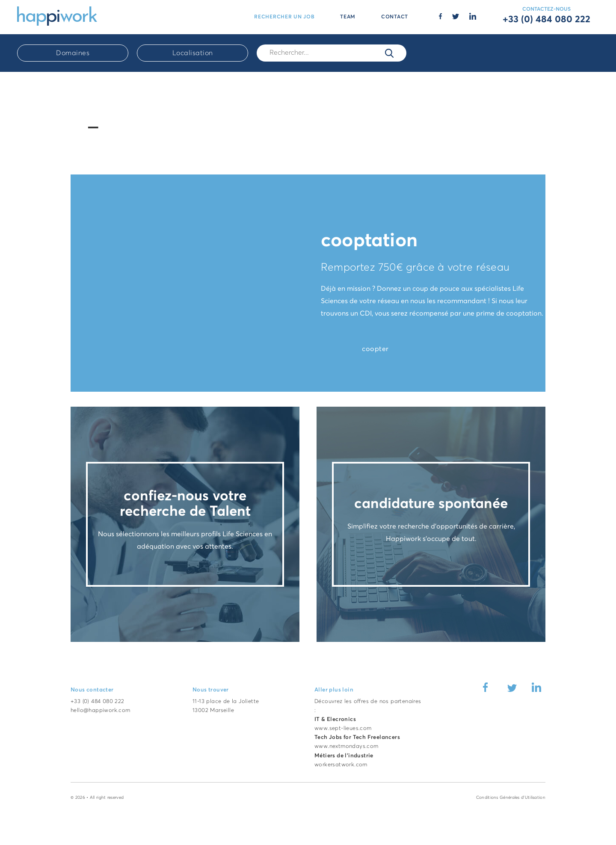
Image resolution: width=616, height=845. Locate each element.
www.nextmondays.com (346, 746)
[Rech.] (332, 53)
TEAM (348, 17)
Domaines (73, 53)
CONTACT (395, 17)
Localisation (193, 53)
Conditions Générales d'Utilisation (511, 798)
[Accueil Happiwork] (57, 15)
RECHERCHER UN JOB (284, 17)
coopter (375, 349)
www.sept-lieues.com (343, 728)
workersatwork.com (341, 765)
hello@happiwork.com (101, 711)
